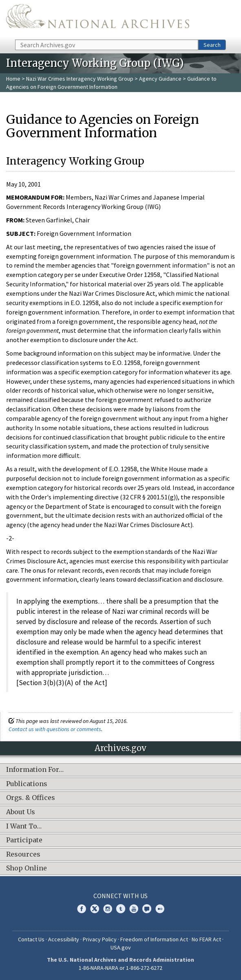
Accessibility (64, 939)
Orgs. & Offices (31, 798)
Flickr (160, 909)
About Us (21, 812)
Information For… (35, 770)
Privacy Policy (100, 939)
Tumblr (121, 909)
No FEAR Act (206, 939)
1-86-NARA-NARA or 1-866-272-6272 (120, 968)
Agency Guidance (160, 79)
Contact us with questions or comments (55, 729)
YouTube (134, 909)
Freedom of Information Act (154, 939)
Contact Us (31, 939)
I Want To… (24, 826)
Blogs (147, 909)
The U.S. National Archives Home (98, 19)
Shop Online (27, 868)
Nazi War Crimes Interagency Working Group (80, 79)
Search (212, 45)
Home (13, 79)
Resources (23, 855)
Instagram (108, 909)
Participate (24, 840)
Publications (27, 784)
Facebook (82, 909)
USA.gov (121, 947)
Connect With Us (120, 896)
